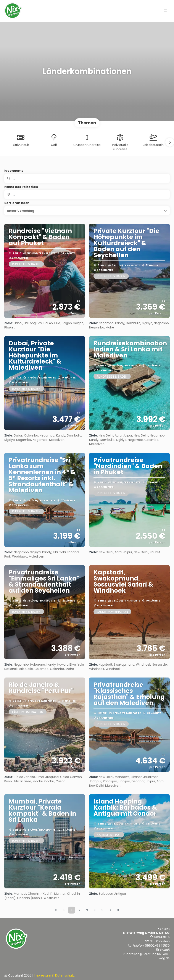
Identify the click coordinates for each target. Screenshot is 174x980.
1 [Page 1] (72, 910)
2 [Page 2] (79, 910)
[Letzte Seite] (118, 910)
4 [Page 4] (95, 910)
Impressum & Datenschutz (54, 975)
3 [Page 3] (87, 910)
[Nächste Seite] (110, 910)
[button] (170, 142)
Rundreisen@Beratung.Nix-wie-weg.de (146, 956)
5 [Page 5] (102, 910)
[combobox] (87, 194)
